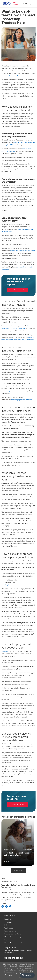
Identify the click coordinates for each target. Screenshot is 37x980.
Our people (8, 922)
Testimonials (9, 928)
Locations (8, 919)
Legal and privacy (10, 940)
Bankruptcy (5, 651)
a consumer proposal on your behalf (22, 251)
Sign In (25, 3)
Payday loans (10, 585)
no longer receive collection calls (16, 391)
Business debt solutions (13, 934)
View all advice (19, 870)
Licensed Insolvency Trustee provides (16, 76)
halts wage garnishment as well (22, 400)
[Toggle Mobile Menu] (34, 4)
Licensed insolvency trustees (14, 943)
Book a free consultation (17, 290)
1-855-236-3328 (10, 916)
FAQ (6, 925)
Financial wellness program (14, 937)
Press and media (10, 931)
